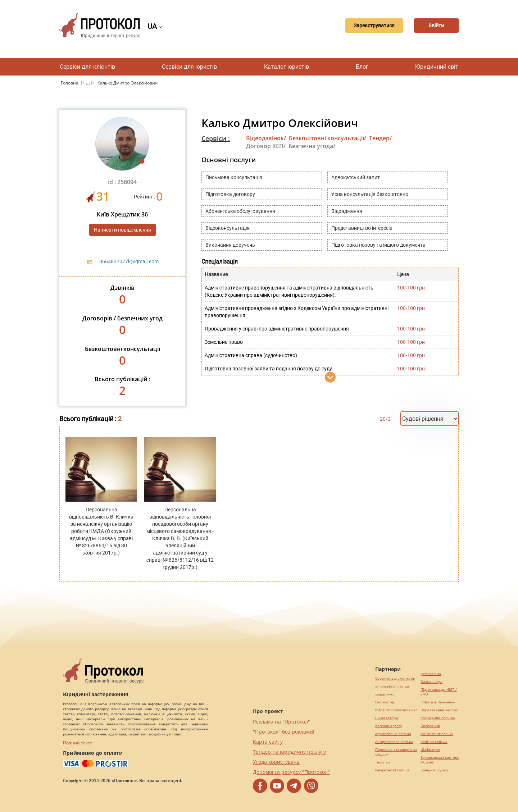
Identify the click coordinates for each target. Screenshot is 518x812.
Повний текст (78, 743)
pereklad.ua (431, 674)
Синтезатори (387, 718)
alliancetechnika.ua (392, 686)
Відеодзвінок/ (266, 138)
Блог (362, 67)
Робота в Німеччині (438, 702)
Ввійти (434, 26)
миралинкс (385, 694)
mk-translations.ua (437, 734)
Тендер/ (380, 138)
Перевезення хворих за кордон (396, 752)
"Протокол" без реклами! (284, 732)
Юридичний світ (437, 67)
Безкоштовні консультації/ (328, 138)
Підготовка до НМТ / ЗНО (439, 692)
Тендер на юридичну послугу (289, 752)
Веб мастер (385, 702)
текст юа (383, 762)
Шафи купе (430, 750)
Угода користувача (276, 762)
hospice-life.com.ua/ (438, 718)
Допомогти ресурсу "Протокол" (291, 772)
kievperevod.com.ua (392, 770)
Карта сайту (268, 742)
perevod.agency (389, 726)
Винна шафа (431, 682)
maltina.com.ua (434, 742)
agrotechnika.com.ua (393, 734)
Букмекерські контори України (440, 760)
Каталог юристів (287, 67)
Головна (70, 83)
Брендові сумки (434, 770)
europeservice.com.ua (394, 742)
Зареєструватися (365, 26)
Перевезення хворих (439, 710)
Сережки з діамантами (395, 678)
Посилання (430, 726)
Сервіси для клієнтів (87, 67)
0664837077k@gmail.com (129, 261)
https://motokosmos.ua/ (396, 710)
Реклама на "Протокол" (281, 722)
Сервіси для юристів (189, 67)
